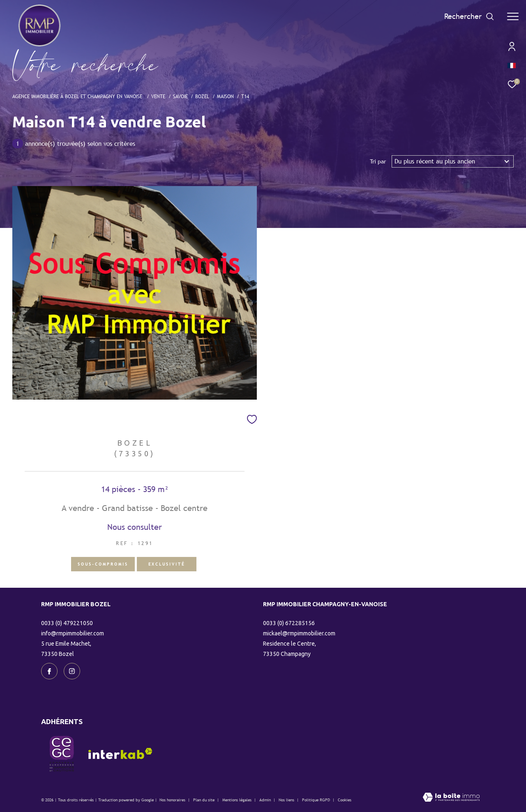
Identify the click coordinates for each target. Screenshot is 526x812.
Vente (158, 96)
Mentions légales (238, 800)
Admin (266, 800)
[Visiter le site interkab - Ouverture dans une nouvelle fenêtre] (120, 753)
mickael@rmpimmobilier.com (299, 633)
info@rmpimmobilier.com (73, 633)
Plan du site (204, 800)
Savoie (180, 96)
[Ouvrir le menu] (513, 16)
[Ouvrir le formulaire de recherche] (469, 16)
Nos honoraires (172, 800)
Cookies (345, 800)
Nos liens (287, 800)
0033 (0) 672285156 (289, 623)
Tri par (378, 161)
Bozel (202, 96)
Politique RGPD (316, 800)
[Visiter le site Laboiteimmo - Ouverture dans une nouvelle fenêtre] (451, 798)
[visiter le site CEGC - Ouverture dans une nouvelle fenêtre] (62, 754)
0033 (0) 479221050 (67, 623)
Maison (225, 96)
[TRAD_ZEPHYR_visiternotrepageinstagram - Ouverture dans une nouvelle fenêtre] (72, 671)
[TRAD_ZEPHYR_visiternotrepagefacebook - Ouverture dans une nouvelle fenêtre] (49, 671)
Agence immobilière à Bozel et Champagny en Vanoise (78, 96)
